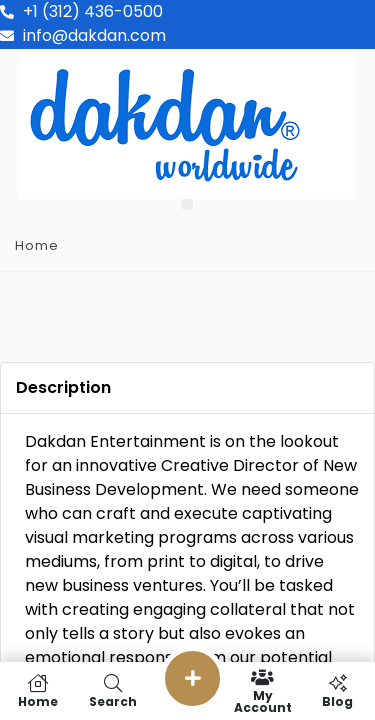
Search (112, 691)
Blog (337, 691)
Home (37, 245)
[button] (187, 204)
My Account (262, 691)
